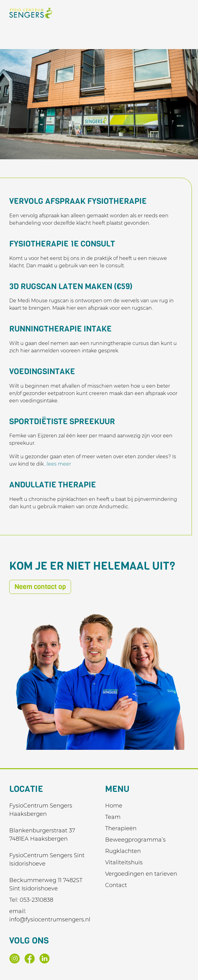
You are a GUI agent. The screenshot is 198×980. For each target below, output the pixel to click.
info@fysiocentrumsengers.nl (50, 920)
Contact (116, 885)
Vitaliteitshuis (124, 862)
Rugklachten (123, 851)
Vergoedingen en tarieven (141, 874)
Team (113, 817)
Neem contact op (40, 587)
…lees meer (57, 464)
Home (114, 806)
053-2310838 (36, 900)
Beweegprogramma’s (135, 840)
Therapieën (121, 828)
